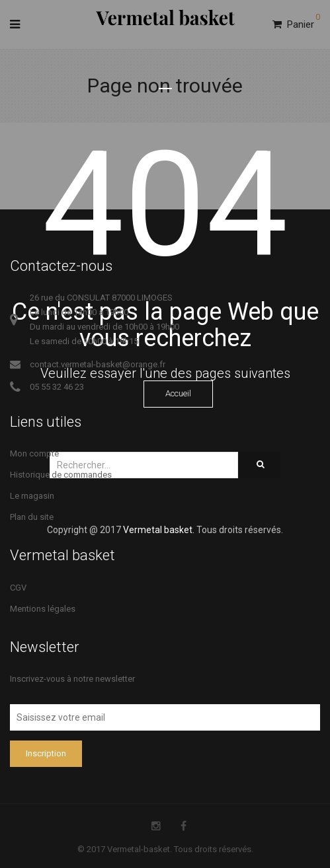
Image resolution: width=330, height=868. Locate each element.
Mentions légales (43, 609)
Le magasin (32, 496)
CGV (18, 588)
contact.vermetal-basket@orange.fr (98, 364)
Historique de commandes (61, 475)
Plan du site (32, 517)
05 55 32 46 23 (57, 387)
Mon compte (34, 453)
